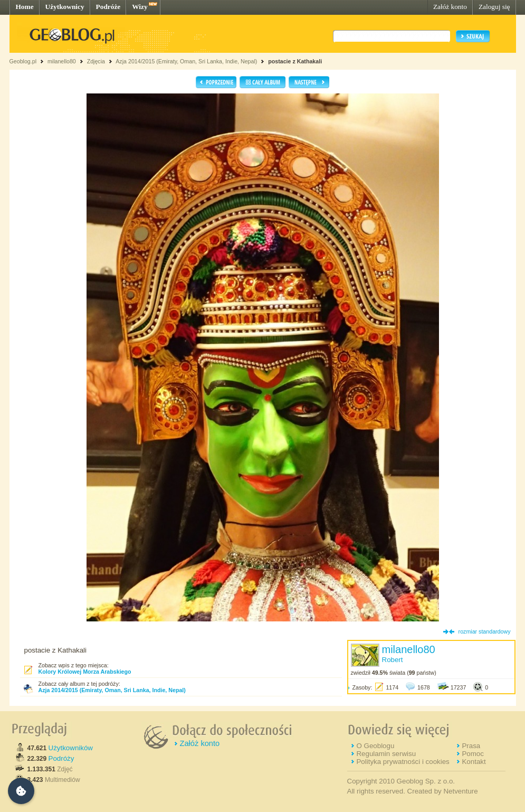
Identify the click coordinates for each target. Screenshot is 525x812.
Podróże (108, 7)
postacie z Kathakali (295, 61)
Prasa (471, 746)
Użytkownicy (65, 7)
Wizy (140, 7)
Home (25, 7)
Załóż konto (450, 7)
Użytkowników (71, 748)
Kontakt (474, 762)
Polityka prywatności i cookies (403, 762)
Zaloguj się (494, 7)
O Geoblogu (375, 746)
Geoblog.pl (23, 61)
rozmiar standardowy (485, 631)
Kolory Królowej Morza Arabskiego (85, 672)
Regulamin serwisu (386, 754)
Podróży (61, 758)
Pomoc (472, 754)
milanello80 (62, 61)
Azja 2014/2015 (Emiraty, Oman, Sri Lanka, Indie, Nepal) (186, 61)
